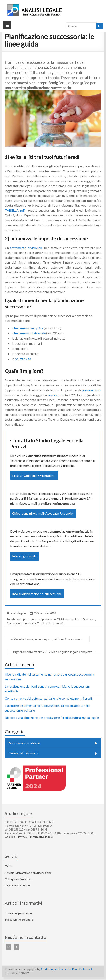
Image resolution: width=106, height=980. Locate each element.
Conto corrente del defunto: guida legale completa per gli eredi (48, 698)
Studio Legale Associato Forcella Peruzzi (66, 969)
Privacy (23, 837)
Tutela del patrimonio (51, 623)
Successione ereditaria (21, 623)
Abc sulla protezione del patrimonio (34, 619)
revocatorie (57, 395)
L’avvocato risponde (17, 885)
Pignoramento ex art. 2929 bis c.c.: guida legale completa (55, 652)
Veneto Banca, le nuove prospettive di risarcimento (47, 639)
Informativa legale (41, 837)
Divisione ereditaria (69, 619)
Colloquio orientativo (18, 879)
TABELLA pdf (16, 210)
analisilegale (18, 613)
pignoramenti (91, 390)
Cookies (10, 837)
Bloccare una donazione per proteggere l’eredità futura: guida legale (52, 717)
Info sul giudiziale (24, 556)
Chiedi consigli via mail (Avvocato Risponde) (43, 513)
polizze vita (23, 359)
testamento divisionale (26, 248)
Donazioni (89, 619)
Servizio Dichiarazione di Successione (28, 873)
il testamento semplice (28, 328)
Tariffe (9, 866)
